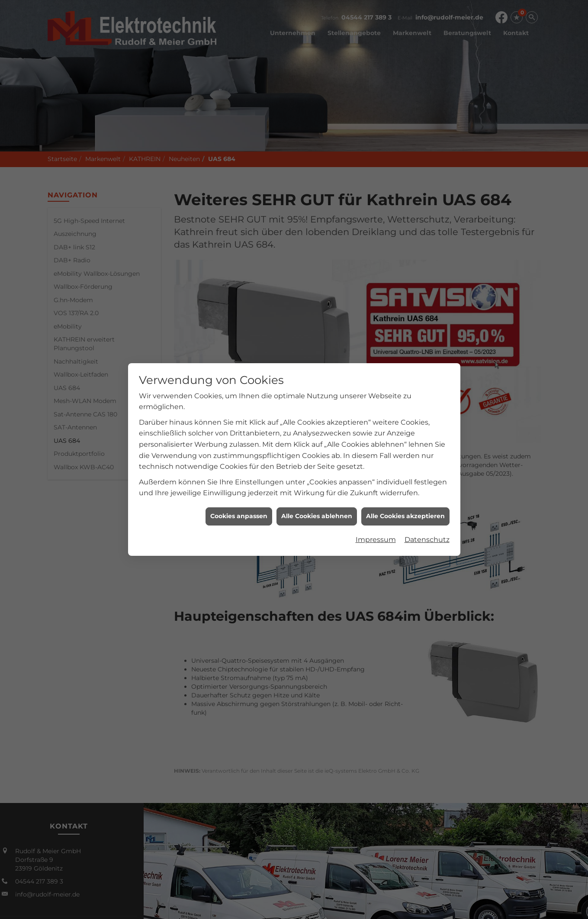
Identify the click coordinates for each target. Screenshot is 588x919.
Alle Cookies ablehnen (317, 477)
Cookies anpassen (239, 477)
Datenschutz (427, 501)
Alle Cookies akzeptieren (405, 477)
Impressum (376, 501)
